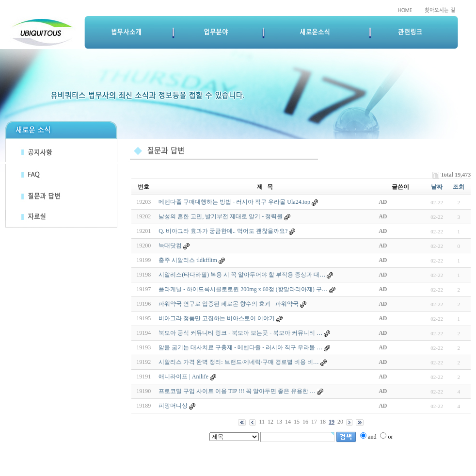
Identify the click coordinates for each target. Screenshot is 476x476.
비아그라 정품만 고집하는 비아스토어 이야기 (217, 318)
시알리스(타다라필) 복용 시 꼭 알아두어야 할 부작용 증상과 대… (242, 275)
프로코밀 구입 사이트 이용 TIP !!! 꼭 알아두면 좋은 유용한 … (237, 391)
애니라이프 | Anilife (183, 377)
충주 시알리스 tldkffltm (188, 260)
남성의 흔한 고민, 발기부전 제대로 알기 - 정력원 (221, 216)
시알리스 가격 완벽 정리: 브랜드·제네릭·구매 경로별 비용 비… (238, 362)
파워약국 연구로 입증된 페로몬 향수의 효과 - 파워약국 (229, 304)
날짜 (437, 187)
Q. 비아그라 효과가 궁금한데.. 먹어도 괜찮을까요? (223, 231)
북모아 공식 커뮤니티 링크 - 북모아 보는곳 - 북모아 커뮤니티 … (240, 333)
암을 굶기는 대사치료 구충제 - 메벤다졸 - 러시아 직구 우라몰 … (240, 347)
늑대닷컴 (170, 246)
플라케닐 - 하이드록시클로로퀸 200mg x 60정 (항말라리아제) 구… (243, 289)
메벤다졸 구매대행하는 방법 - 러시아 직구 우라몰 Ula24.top (234, 202)
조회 (459, 187)
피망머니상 (173, 406)
